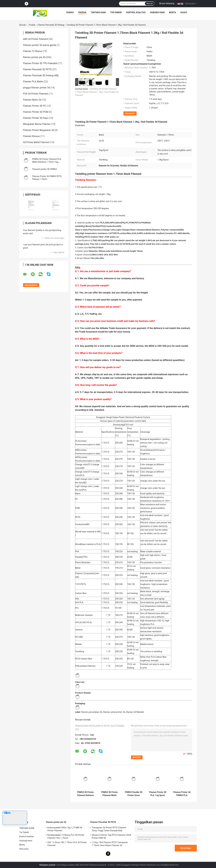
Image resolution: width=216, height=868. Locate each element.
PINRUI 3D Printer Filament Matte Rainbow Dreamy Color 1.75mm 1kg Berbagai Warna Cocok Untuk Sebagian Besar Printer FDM (110, 794)
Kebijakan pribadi (47, 865)
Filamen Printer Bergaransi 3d (39, 130)
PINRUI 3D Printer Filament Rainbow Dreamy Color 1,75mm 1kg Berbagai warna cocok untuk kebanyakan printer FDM (86, 794)
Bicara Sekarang (167, 3)
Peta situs (24, 849)
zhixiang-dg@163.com (123, 425)
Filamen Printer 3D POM (36, 112)
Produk (82, 12)
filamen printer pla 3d (34, 57)
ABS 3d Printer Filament (36, 39)
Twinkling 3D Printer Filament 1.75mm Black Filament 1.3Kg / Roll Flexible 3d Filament (97, 92)
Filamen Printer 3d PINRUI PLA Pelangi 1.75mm (182, 794)
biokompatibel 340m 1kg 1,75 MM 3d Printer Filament (65, 829)
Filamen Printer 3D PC (35, 106)
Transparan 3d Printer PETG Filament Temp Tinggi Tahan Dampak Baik (109, 829)
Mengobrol (130, 113)
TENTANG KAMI (98, 12)
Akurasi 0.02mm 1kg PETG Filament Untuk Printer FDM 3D (112, 836)
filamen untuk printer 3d (114, 712)
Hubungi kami (157, 12)
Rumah (70, 12)
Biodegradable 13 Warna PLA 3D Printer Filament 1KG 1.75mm (66, 836)
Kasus (184, 12)
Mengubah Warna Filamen (37, 124)
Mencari (150, 4)
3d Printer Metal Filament (36, 142)
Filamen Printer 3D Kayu (36, 118)
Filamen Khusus (31, 136)
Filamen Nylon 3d (32, 100)
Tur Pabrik (116, 12)
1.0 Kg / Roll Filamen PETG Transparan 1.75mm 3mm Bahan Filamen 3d (110, 844)
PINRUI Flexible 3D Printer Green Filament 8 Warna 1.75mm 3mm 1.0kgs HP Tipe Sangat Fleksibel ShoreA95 (134, 794)
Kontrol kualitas (136, 12)
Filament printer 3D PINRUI (45, 169)
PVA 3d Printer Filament (36, 94)
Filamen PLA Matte (33, 82)
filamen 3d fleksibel (135, 712)
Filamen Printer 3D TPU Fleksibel (40, 63)
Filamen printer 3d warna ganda (40, 45)
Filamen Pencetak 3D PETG (37, 69)
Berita (173, 12)
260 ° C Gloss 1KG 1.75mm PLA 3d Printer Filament (67, 844)
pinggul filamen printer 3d (36, 88)
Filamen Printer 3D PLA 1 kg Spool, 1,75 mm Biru (158, 794)
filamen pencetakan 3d (92, 712)
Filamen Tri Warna (33, 51)
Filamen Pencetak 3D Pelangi (51, 25)
